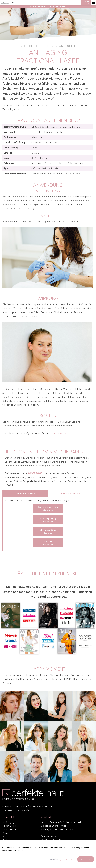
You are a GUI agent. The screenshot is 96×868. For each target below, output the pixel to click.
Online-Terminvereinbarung (65, 127)
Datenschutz (23, 810)
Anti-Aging (8, 822)
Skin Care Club (48, 531)
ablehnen (68, 859)
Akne (5, 833)
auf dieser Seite (61, 433)
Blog (5, 837)
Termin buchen (61, 6)
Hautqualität (9, 829)
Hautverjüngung (48, 520)
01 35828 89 (38, 127)
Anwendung (45, 6)
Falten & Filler (10, 826)
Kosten (53, 6)
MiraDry (48, 543)
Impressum (8, 810)
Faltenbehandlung (48, 508)
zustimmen (86, 859)
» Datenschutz (53, 859)
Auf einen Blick (35, 6)
